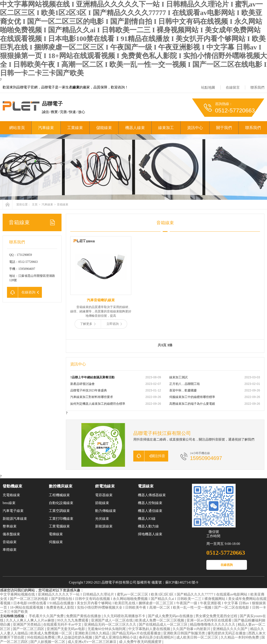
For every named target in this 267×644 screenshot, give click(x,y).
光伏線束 (102, 519)
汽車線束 (46, 128)
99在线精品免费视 (41, 637)
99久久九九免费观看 (73, 620)
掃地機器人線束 (150, 534)
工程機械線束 (59, 495)
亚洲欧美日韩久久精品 (92, 633)
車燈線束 (10, 550)
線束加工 (166, 128)
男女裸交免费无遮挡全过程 (217, 616)
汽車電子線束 (13, 511)
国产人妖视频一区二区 (48, 642)
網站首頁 (17, 128)
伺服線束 (56, 542)
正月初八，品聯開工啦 (185, 384)
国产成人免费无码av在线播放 (171, 616)
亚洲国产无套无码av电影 (66, 629)
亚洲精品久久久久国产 (231, 629)
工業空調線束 (59, 511)
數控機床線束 (61, 486)
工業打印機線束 (61, 519)
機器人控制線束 (150, 503)
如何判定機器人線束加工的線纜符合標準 (98, 404)
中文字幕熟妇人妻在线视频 (150, 629)
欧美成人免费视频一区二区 (52, 633)
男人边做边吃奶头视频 (75, 637)
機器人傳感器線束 (152, 495)
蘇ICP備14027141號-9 (182, 582)
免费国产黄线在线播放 (84, 616)
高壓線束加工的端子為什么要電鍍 (192, 404)
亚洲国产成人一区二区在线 (112, 620)
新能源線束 (104, 526)
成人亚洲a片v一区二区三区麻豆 (92, 642)
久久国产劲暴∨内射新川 (192, 629)
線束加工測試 (178, 377)
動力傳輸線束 (106, 511)
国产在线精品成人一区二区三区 (164, 624)
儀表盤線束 (11, 534)
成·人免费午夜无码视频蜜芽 (141, 642)
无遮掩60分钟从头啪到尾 (107, 629)
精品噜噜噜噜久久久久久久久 (213, 624)
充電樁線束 (11, 495)
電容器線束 (104, 495)
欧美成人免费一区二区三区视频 (160, 620)
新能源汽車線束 (15, 519)
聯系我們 (257, 87)
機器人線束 (135, 128)
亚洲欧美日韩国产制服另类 (185, 633)
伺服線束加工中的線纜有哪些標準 (192, 397)
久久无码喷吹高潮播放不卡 (125, 616)
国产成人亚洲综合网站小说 (116, 637)
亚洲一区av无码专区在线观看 (210, 620)
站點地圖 (208, 87)
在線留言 (233, 87)
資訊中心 (195, 128)
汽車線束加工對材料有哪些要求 (92, 397)
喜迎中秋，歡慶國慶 (183, 390)
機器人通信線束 (150, 511)
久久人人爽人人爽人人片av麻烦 (31, 620)
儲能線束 (104, 128)
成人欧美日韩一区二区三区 (198, 637)
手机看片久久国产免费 (47, 616)
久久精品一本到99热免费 (240, 637)
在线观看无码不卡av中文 (63, 624)
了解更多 (88, 324)
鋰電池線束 (105, 486)
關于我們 (224, 128)
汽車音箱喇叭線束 (101, 300)
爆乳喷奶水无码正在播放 (227, 633)
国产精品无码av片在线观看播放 (137, 633)
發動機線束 (12, 486)
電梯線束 (56, 534)
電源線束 (146, 486)
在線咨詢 (227, 565)
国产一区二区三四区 (29, 629)
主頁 (35, 204)
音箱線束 (63, 204)
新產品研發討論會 (82, 384)
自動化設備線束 (61, 503)
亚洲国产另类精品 (27, 624)
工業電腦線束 (59, 526)
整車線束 (10, 526)
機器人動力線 (148, 526)
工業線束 (75, 128)
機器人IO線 (147, 519)
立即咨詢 (114, 324)
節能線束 (102, 503)
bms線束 (9, 503)
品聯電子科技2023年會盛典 (89, 390)
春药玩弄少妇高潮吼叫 (157, 637)
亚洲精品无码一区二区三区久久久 (111, 624)
